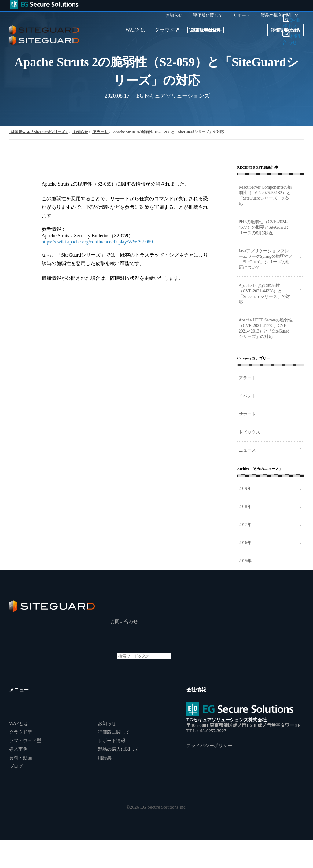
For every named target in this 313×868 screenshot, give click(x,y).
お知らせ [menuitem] (174, 15)
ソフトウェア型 (25, 741)
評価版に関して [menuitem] (208, 15)
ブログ (16, 766)
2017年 (245, 525)
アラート (247, 378)
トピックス (249, 432)
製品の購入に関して (118, 749)
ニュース (247, 450)
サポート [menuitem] (242, 15)
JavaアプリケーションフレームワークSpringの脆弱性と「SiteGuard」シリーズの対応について (266, 259)
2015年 (245, 561)
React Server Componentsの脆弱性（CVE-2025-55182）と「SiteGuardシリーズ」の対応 (265, 195)
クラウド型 (21, 732)
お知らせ (107, 723)
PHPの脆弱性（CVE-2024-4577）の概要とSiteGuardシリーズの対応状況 (265, 227)
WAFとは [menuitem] (135, 30)
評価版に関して (114, 732)
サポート (247, 414)
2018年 (245, 507)
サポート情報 (112, 741)
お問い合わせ (206, 30)
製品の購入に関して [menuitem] (280, 15)
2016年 (245, 543)
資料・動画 (21, 758)
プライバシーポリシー (209, 746)
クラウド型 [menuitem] (167, 30)
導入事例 (18, 749)
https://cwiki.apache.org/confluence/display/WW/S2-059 (97, 242)
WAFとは (19, 723)
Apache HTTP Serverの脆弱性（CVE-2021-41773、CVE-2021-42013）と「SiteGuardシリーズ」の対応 (266, 328)
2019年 (245, 488)
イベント (247, 396)
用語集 (105, 758)
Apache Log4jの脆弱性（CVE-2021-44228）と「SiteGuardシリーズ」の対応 (265, 294)
